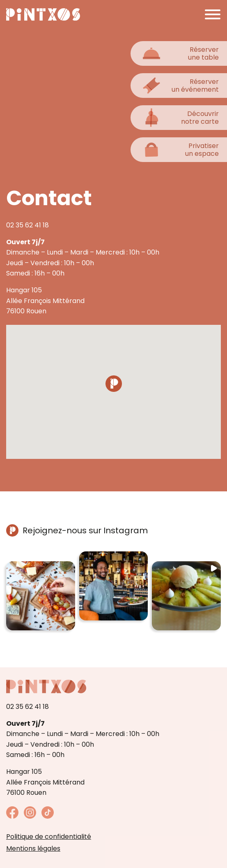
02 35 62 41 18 (28, 225)
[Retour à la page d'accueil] (43, 14)
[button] (41, 596)
